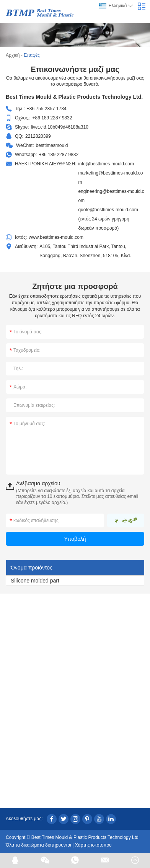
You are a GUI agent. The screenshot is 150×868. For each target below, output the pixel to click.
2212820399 (38, 136)
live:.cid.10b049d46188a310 (60, 127)
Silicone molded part (35, 581)
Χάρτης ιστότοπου (93, 845)
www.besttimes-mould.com (56, 237)
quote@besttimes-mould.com (108, 210)
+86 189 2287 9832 (59, 155)
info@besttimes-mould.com (106, 164)
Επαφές (32, 55)
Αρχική (13, 55)
